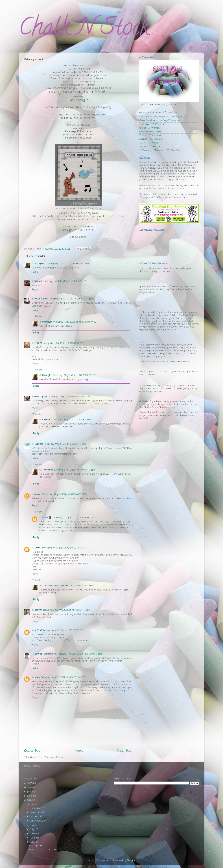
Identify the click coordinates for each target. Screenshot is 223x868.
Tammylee (39, 264)
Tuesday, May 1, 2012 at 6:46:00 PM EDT (65, 444)
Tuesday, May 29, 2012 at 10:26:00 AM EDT (63, 677)
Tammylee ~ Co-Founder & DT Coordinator (163, 117)
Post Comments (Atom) (51, 757)
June (33, 834)
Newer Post (33, 751)
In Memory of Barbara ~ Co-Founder (160, 150)
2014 (30, 796)
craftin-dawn (42, 610)
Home (79, 751)
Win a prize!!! (36, 846)
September (36, 821)
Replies (39, 316)
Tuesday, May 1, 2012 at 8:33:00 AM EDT (70, 397)
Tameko (38, 281)
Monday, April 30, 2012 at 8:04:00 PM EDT (75, 322)
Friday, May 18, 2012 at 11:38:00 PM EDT (64, 630)
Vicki (36, 343)
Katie (45, 518)
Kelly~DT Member (149, 143)
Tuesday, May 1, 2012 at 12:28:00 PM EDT (74, 375)
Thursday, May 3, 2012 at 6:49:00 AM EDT (64, 494)
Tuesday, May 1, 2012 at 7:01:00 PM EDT (74, 470)
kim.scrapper (41, 397)
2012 (30, 805)
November (36, 812)
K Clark (38, 630)
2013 (30, 800)
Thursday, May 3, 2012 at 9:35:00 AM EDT (74, 518)
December (36, 808)
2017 (30, 783)
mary (37, 677)
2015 (30, 792)
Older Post (125, 751)
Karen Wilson (41, 299)
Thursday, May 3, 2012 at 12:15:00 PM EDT (64, 548)
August (34, 825)
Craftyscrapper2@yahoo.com (170, 197)
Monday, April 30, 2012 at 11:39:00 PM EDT (62, 343)
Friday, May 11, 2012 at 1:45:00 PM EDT (70, 610)
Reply (35, 272)
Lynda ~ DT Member (150, 147)
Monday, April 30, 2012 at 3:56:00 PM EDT (67, 264)
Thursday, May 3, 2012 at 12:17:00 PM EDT (76, 586)
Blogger (131, 860)
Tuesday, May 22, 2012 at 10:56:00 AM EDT (80, 654)
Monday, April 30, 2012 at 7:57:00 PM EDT (71, 299)
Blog (34, 306)
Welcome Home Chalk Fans (44, 850)
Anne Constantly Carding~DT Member (160, 120)
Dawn (38, 548)
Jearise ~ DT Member (151, 139)
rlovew (38, 494)
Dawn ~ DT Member (150, 135)
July (32, 829)
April (33, 842)
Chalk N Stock (84, 29)
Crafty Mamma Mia (45, 654)
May (33, 838)
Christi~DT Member (150, 128)
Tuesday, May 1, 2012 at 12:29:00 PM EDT (74, 420)
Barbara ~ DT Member (152, 124)
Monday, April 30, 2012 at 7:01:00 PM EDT (65, 281)
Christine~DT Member (151, 132)
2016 (30, 788)
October (35, 817)
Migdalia (38, 444)
